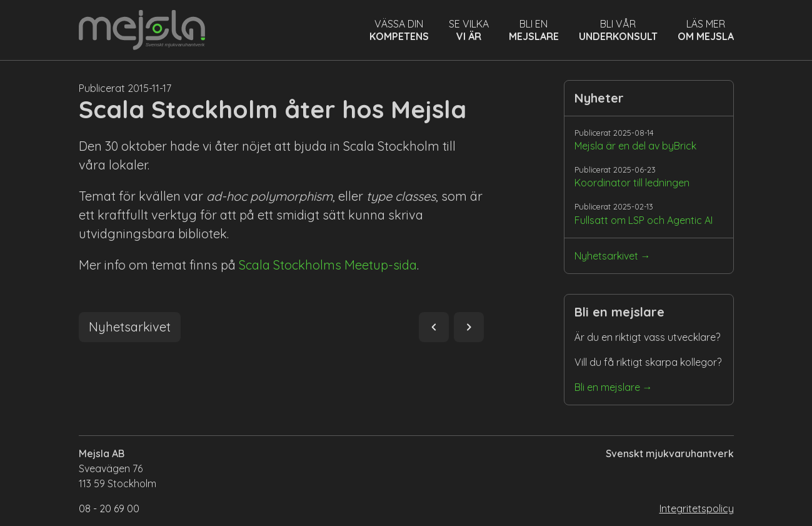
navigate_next (469, 327)
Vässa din (399, 30)
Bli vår (618, 30)
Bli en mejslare (607, 387)
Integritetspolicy (697, 508)
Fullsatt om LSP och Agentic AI (644, 220)
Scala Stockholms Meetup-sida (328, 265)
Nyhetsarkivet (606, 256)
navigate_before (434, 327)
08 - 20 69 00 (109, 508)
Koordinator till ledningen (632, 183)
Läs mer (706, 30)
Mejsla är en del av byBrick (635, 146)
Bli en (534, 30)
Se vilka (469, 30)
